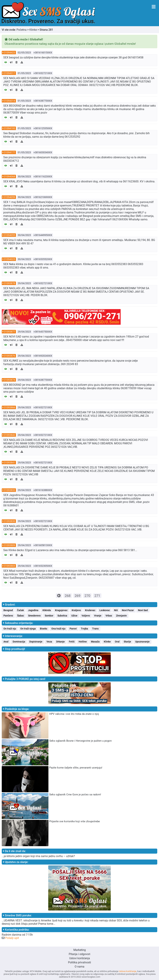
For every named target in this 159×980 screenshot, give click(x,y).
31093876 (10, 356)
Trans (95, 629)
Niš (116, 610)
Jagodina (33, 610)
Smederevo (34, 616)
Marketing (80, 950)
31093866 (10, 407)
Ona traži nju (58, 629)
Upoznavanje (142, 642)
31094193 (10, 128)
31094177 (10, 152)
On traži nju (10, 629)
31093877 (10, 332)
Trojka (84, 629)
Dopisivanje (36, 642)
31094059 (10, 197)
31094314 (10, 101)
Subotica (62, 616)
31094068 (10, 176)
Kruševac (90, 610)
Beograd (8, 610)
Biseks (44, 629)
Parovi (73, 629)
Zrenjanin (121, 616)
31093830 (10, 521)
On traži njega (28, 629)
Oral (117, 642)
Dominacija (19, 642)
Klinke (33, 30)
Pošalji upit (12, 938)
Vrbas (109, 616)
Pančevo (8, 616)
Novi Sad (143, 610)
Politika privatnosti (79, 962)
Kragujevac (61, 610)
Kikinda (47, 610)
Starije (127, 642)
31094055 (10, 235)
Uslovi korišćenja (80, 958)
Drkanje (60, 642)
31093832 (10, 490)
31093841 (10, 463)
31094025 (10, 259)
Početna (22, 30)
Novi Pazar (128, 610)
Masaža (95, 642)
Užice (74, 616)
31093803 (10, 566)
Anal (6, 642)
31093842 (10, 435)
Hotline (83, 642)
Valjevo (86, 616)
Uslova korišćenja (128, 971)
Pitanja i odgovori (79, 954)
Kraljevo (76, 610)
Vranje (98, 616)
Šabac (21, 616)
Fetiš (72, 642)
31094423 (10, 53)
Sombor (49, 616)
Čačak (20, 610)
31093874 (10, 380)
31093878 (10, 283)
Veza (49, 642)
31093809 (10, 545)
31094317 (10, 73)
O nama (79, 967)
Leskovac (105, 610)
